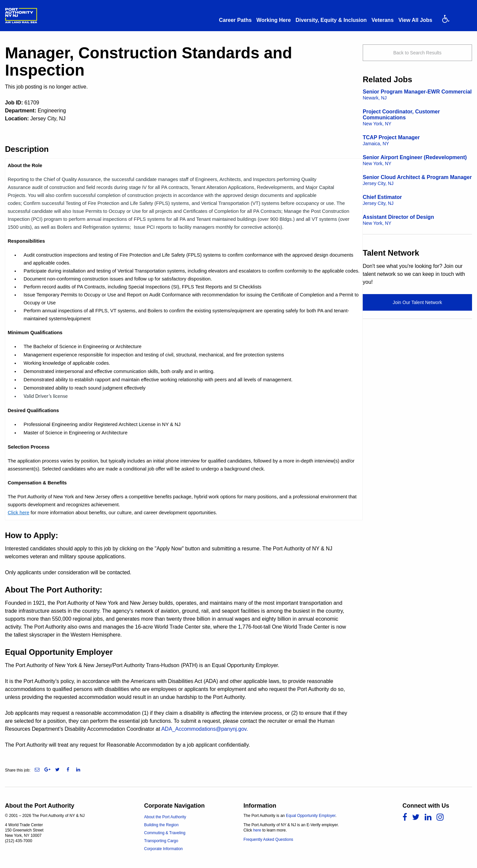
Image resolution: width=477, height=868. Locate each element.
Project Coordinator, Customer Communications (401, 118)
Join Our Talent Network (417, 302)
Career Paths (235, 20)
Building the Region (161, 825)
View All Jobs (415, 20)
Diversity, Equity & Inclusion (331, 20)
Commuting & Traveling (165, 833)
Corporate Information (163, 849)
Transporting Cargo (161, 841)
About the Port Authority (165, 817)
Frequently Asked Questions (268, 839)
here (257, 830)
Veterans (383, 20)
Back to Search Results (417, 53)
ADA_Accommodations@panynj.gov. (205, 729)
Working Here (274, 20)
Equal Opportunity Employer (311, 816)
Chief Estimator (382, 200)
